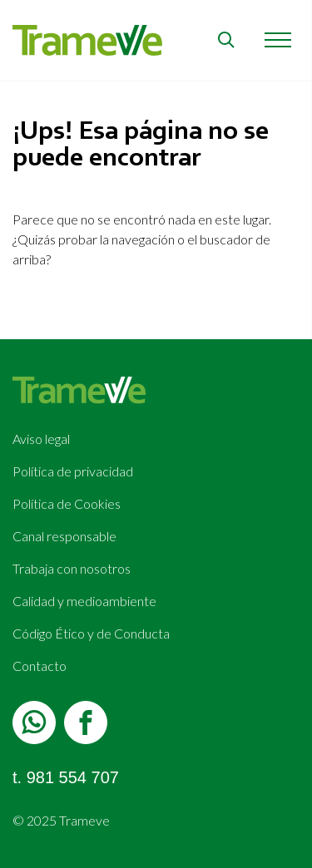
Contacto (40, 666)
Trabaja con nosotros (72, 568)
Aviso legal (41, 439)
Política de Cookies (67, 503)
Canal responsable (64, 536)
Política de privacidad (73, 471)
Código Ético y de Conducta (91, 633)
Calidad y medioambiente (84, 601)
